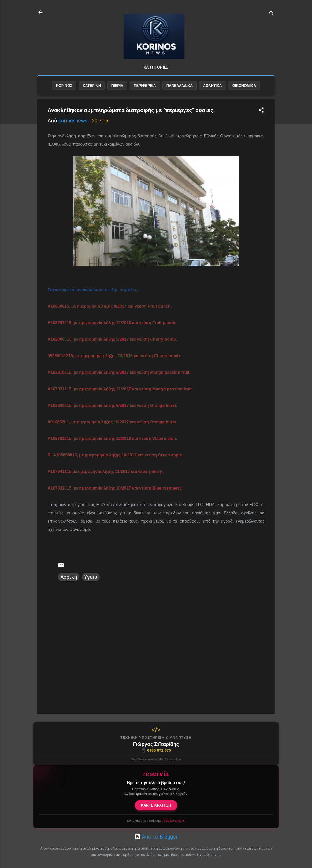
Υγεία (91, 581)
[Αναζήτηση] (272, 14)
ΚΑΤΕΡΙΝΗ (92, 90)
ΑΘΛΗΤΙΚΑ (212, 90)
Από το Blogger (156, 837)
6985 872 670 (156, 750)
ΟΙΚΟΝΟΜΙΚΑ (244, 90)
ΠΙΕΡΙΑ (117, 90)
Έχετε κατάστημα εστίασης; (156, 821)
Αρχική (69, 581)
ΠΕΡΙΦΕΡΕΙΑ (145, 90)
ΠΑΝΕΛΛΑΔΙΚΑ (180, 90)
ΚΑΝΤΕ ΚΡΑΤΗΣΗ (156, 805)
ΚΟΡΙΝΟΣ (64, 90)
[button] (261, 115)
